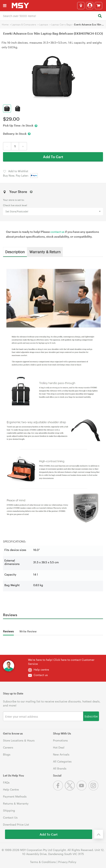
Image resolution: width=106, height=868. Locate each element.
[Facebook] (59, 789)
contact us (57, 232)
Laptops (44, 24)
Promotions (60, 740)
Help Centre (11, 789)
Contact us (41, 675)
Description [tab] (15, 252)
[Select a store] (81, 6)
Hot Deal (59, 747)
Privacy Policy (67, 862)
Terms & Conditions (43, 862)
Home (5, 24)
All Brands (60, 768)
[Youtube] (82, 789)
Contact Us (10, 817)
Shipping (9, 810)
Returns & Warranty (16, 803)
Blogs (7, 754)
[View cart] (98, 6)
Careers (8, 747)
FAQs (6, 782)
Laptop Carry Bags (61, 24)
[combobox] (53, 16)
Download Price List (16, 824)
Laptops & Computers (24, 24)
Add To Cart (53, 157)
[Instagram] (94, 789)
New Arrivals (61, 754)
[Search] (100, 16)
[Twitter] (71, 789)
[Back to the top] (99, 834)
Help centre (41, 670)
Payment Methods (15, 796)
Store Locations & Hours (19, 740)
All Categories (62, 761)
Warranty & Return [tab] (45, 252)
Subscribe (91, 716)
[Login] (90, 6)
